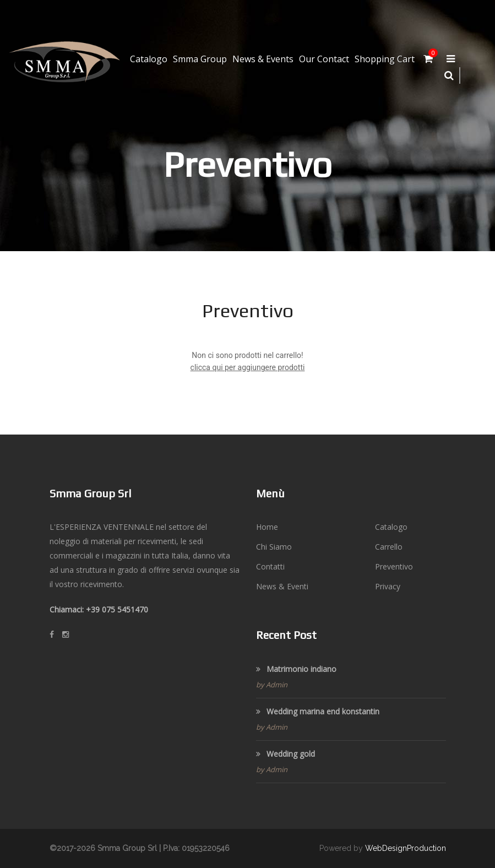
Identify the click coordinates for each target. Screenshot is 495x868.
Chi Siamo (274, 547)
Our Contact (324, 59)
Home (267, 527)
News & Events (263, 59)
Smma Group (200, 59)
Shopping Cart (385, 59)
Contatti (270, 566)
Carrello (389, 547)
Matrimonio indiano (296, 669)
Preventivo (394, 566)
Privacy (388, 586)
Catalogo (149, 59)
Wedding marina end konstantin (318, 711)
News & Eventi (282, 586)
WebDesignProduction (406, 848)
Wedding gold (285, 754)
